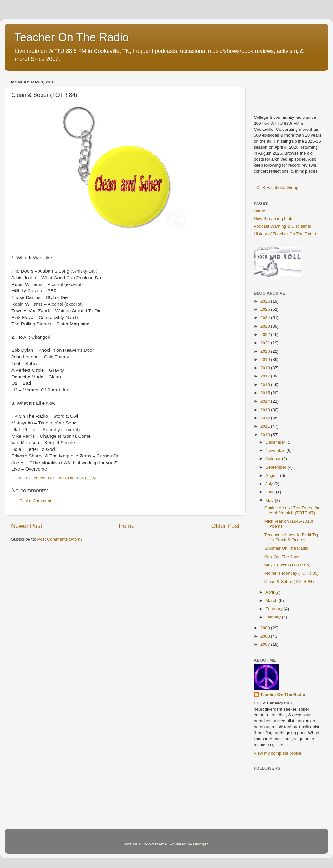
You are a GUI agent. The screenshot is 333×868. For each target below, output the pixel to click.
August (273, 475)
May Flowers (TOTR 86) (287, 565)
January (274, 617)
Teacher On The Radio (72, 37)
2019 (266, 360)
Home (127, 526)
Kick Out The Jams (283, 557)
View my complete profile (277, 753)
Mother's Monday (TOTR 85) (292, 573)
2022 (266, 334)
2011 (266, 426)
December (276, 442)
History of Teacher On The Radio (285, 234)
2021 (266, 343)
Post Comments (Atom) (60, 539)
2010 (266, 435)
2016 (266, 385)
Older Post (225, 526)
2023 (266, 326)
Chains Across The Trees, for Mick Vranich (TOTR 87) (292, 510)
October (274, 459)
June (271, 492)
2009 (266, 628)
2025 (266, 309)
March (272, 601)
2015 (266, 393)
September (277, 467)
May (270, 501)
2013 (266, 410)
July (270, 484)
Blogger (200, 844)
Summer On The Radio (287, 548)
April (270, 592)
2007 (266, 644)
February (275, 609)
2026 (266, 301)
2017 (266, 376)
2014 (266, 401)
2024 (266, 318)
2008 (266, 636)
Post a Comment (35, 501)
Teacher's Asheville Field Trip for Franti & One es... (292, 537)
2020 (266, 351)
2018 (266, 368)
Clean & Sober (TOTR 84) (289, 581)
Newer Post (27, 526)
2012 (266, 418)
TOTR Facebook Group (276, 187)
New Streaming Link (273, 219)
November (276, 450)
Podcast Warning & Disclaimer (283, 226)
